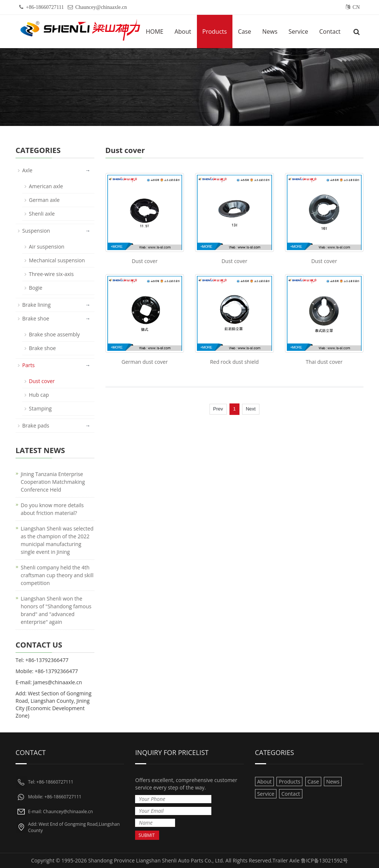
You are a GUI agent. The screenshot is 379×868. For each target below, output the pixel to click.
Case (245, 31)
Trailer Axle (286, 860)
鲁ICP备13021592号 (324, 860)
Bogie (36, 288)
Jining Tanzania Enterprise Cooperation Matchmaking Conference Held (53, 482)
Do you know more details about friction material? (52, 509)
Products (215, 31)
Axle (27, 170)
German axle (44, 200)
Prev (218, 409)
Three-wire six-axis (51, 274)
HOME (155, 31)
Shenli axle (42, 214)
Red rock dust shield (234, 362)
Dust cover (145, 261)
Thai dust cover (324, 362)
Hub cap (39, 395)
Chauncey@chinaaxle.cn (101, 7)
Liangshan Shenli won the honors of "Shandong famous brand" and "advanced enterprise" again (56, 610)
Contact (330, 31)
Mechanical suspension (57, 260)
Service (298, 31)
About (183, 31)
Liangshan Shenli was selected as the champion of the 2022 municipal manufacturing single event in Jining (57, 540)
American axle (46, 186)
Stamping (40, 408)
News (270, 31)
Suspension (36, 231)
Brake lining (36, 305)
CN (356, 7)
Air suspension (47, 247)
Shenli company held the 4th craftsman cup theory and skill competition (57, 575)
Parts (28, 365)
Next (251, 409)
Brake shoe (36, 318)
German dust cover (145, 362)
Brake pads (36, 425)
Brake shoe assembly (54, 334)
